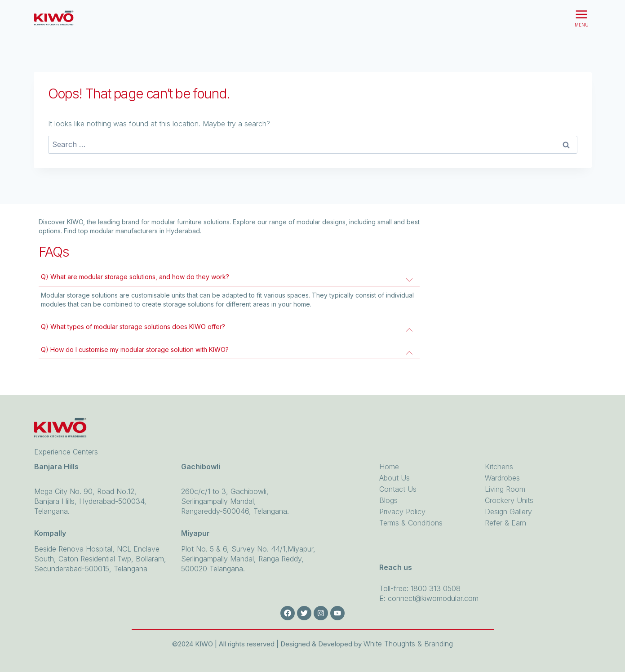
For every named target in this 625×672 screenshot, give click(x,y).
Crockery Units (509, 500)
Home (389, 467)
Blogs (388, 500)
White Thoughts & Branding (408, 644)
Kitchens (499, 467)
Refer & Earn (505, 523)
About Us (395, 478)
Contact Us (398, 489)
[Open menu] (582, 18)
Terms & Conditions (411, 523)
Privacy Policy (402, 512)
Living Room (505, 489)
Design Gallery (508, 512)
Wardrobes (502, 478)
